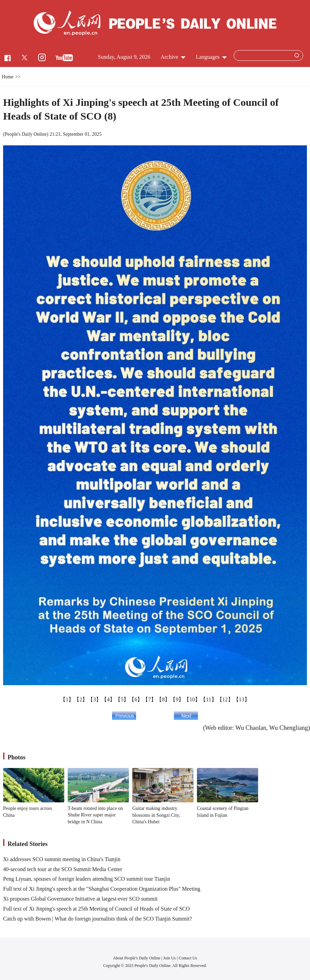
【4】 (108, 699)
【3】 (95, 699)
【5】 (122, 699)
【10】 (192, 699)
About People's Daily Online (137, 958)
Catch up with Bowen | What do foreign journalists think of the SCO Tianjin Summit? (98, 919)
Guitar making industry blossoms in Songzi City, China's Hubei (156, 815)
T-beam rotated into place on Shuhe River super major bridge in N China (95, 815)
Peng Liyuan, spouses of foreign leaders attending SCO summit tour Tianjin (87, 879)
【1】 (67, 699)
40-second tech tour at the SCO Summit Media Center (63, 869)
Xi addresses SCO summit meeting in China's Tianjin (62, 859)
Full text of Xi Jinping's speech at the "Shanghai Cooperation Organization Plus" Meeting (102, 889)
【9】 (177, 699)
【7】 (150, 699)
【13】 (242, 699)
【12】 (225, 699)
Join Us (170, 958)
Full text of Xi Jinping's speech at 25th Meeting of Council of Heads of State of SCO (96, 909)
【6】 (136, 699)
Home (8, 77)
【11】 (208, 699)
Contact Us (188, 958)
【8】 (163, 699)
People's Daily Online (26, 134)
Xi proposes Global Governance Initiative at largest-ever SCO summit (80, 899)
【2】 (81, 699)
